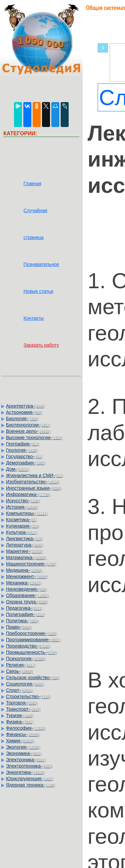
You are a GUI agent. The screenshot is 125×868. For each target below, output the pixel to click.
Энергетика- (25, 772)
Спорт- (20, 690)
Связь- (19, 671)
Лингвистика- (24, 539)
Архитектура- (26, 406)
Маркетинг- (24, 551)
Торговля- (22, 703)
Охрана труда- (27, 602)
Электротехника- (29, 766)
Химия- (20, 741)
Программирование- (33, 640)
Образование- (27, 595)
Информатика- (28, 494)
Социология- (25, 684)
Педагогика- (24, 608)
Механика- (24, 583)
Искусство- (23, 501)
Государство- (24, 456)
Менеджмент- (27, 576)
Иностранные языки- (34, 488)
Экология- (23, 747)
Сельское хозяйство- (33, 678)
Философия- (26, 728)
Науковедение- (26, 589)
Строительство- (28, 696)
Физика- (20, 722)
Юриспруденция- (30, 779)
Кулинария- (23, 526)
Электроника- (26, 760)
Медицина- (24, 570)
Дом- (18, 469)
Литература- (25, 545)
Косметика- (21, 520)
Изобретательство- (33, 482)
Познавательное (41, 264)
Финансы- (23, 734)
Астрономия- (24, 412)
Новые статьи (38, 291)
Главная (32, 184)
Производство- (28, 646)
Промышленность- (31, 652)
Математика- (26, 558)
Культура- (22, 532)
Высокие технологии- (34, 437)
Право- (19, 627)
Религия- (21, 665)
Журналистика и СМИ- (35, 475)
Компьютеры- (27, 513)
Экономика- (24, 753)
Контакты (33, 318)
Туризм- (20, 715)
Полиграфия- (26, 614)
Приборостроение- (32, 633)
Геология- (22, 450)
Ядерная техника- (31, 785)
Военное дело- (28, 431)
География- (23, 444)
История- (22, 507)
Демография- (26, 463)
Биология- (22, 419)
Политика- (22, 621)
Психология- (26, 659)
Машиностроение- (31, 564)
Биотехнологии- (28, 425)
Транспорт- (23, 709)
